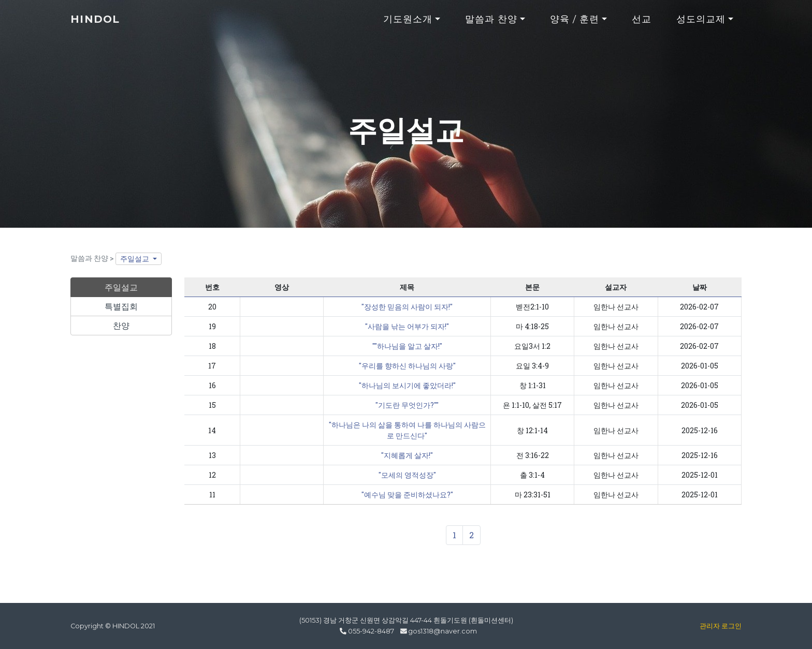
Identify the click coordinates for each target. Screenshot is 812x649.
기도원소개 (408, 24)
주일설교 (135, 259)
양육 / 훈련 (575, 24)
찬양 (121, 325)
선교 (642, 24)
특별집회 (121, 306)
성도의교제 (701, 24)
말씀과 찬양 (491, 24)
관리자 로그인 (721, 626)
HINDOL (99, 24)
